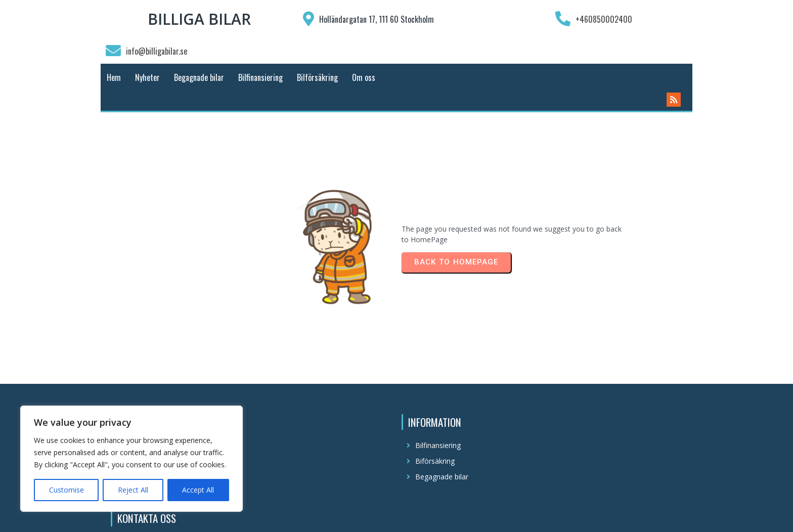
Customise (67, 490)
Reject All (133, 490)
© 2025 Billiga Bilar (396, 515)
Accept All (198, 490)
